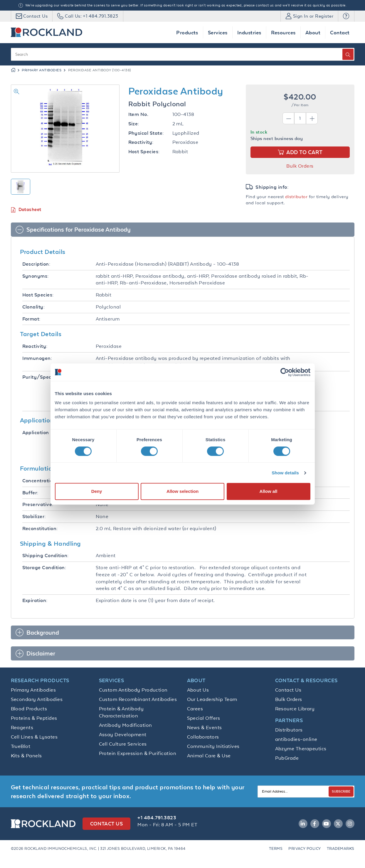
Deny (97, 491)
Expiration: (35, 600)
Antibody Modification (126, 725)
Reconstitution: (40, 529)
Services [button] (218, 32)
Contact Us (288, 690)
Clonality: (34, 307)
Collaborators (203, 737)
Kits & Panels (26, 756)
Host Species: (144, 152)
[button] (346, 16)
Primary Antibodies (42, 70)
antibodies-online (296, 739)
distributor (296, 197)
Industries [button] (249, 32)
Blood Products (29, 709)
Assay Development (123, 734)
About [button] (313, 32)
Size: (134, 124)
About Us (198, 690)
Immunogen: (37, 358)
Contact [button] (340, 32)
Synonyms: (36, 276)
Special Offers (204, 718)
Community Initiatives (213, 746)
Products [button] (187, 32)
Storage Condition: (44, 568)
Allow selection (182, 491)
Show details (285, 473)
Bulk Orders (300, 166)
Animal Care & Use (209, 756)
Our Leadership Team (212, 699)
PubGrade (287, 758)
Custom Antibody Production (133, 690)
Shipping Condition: (46, 556)
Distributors (289, 730)
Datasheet (26, 210)
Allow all (269, 491)
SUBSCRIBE (341, 791)
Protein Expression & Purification (138, 753)
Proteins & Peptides (34, 718)
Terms (276, 848)
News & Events (205, 727)
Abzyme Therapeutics (301, 749)
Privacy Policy (305, 848)
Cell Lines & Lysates (34, 737)
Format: (31, 319)
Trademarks (341, 848)
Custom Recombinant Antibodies (138, 699)
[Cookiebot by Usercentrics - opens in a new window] (285, 372)
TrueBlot (21, 746)
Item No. (138, 114)
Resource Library (295, 709)
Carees (195, 709)
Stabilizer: (34, 516)
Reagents (22, 727)
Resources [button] (283, 32)
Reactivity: (141, 142)
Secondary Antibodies (37, 699)
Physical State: (146, 133)
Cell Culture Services (123, 744)
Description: (36, 264)
